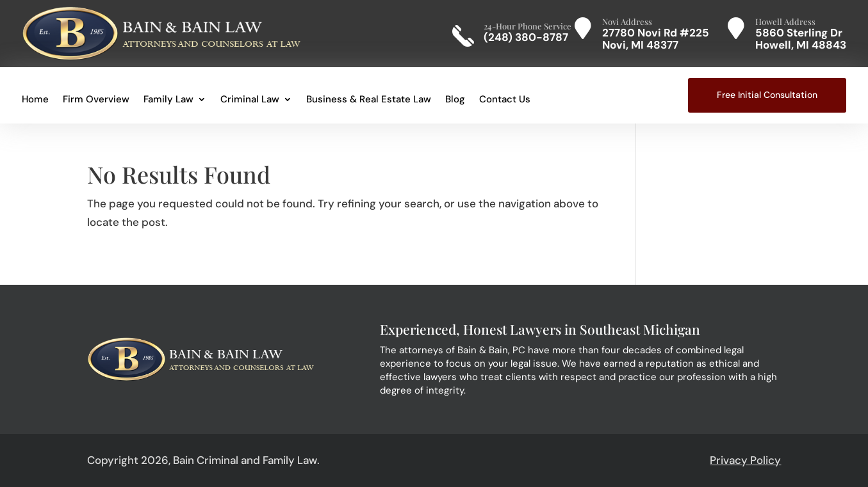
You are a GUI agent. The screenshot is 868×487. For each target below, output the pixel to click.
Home (35, 100)
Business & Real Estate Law (369, 100)
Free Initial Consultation (767, 95)
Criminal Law (250, 100)
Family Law (168, 100)
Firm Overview (96, 100)
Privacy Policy (745, 460)
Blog (455, 100)
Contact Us (505, 100)
